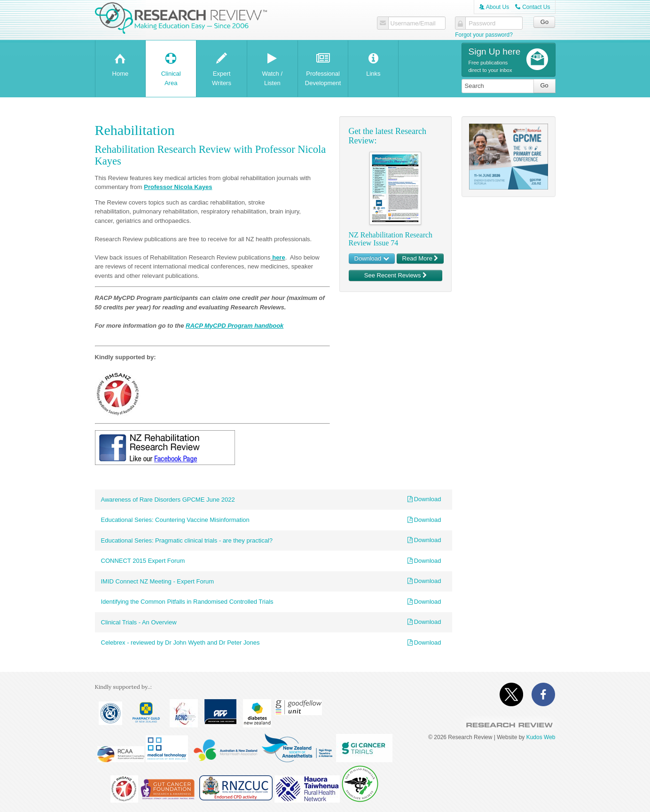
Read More (420, 258)
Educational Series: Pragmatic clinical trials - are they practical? (187, 540)
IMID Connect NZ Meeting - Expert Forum (158, 581)
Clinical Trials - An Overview (139, 622)
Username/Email (413, 24)
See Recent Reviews (395, 275)
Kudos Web (541, 737)
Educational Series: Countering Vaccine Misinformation (175, 520)
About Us (494, 7)
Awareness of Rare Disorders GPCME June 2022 (168, 500)
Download (372, 258)
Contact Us (533, 7)
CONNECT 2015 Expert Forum (143, 561)
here (278, 257)
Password (482, 24)
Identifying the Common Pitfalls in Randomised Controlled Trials (187, 602)
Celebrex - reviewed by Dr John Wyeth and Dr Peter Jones (180, 643)
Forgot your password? (484, 35)
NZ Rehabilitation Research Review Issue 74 (391, 239)
